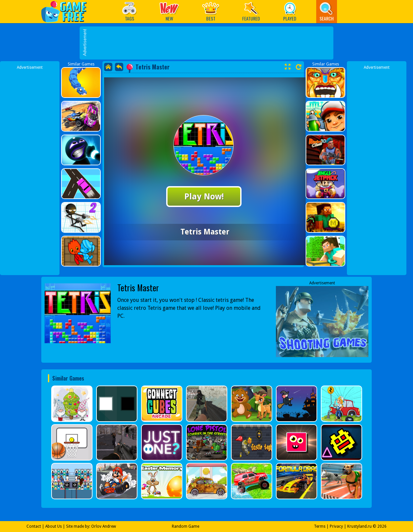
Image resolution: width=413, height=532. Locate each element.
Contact (34, 526)
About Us (54, 526)
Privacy (336, 526)
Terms (320, 526)
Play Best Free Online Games (67, 11)
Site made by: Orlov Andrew (91, 526)
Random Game (186, 526)
